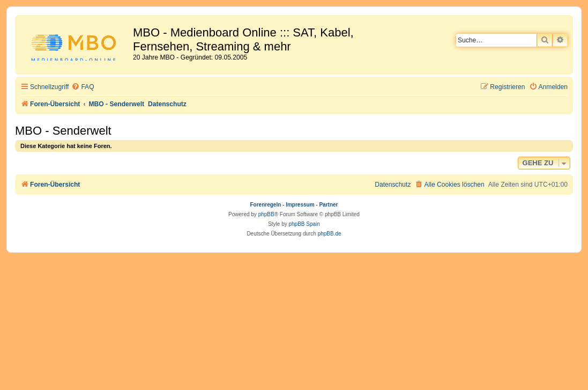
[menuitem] (83, 87)
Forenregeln (266, 205)
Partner (328, 205)
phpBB (266, 214)
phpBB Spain (304, 224)
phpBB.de (330, 234)
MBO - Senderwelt (63, 131)
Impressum (300, 205)
